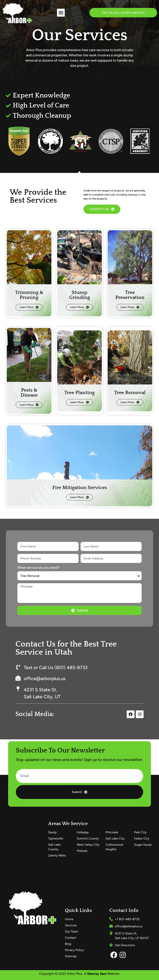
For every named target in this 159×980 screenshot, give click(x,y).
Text (105, 13)
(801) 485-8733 (135, 13)
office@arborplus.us (45, 678)
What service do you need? (38, 568)
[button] (61, 13)
